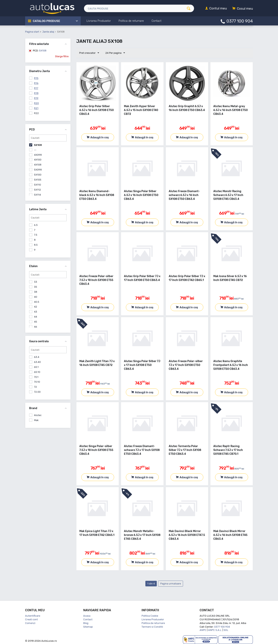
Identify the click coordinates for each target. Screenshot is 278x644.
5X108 (40, 51)
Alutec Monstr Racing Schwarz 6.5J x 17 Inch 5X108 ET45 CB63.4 (228, 195)
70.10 (37, 382)
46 (36, 327)
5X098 (38, 170)
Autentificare (33, 616)
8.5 (36, 245)
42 (36, 307)
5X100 (38, 175)
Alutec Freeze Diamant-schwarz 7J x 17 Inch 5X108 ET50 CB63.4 (142, 450)
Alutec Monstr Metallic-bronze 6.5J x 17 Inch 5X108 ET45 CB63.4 (142, 535)
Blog (86, 623)
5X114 (37, 195)
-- (35, 150)
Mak (36, 420)
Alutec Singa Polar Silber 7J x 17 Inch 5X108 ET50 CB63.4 (142, 365)
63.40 (37, 362)
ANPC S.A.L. (215, 630)
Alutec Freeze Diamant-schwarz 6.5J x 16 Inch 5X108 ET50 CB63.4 (184, 195)
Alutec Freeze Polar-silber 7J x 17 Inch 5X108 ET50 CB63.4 (186, 365)
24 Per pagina (115, 53)
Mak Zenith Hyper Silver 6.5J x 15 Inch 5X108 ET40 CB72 (141, 110)
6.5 (36, 225)
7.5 (36, 235)
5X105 (38, 180)
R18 (36, 93)
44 (36, 317)
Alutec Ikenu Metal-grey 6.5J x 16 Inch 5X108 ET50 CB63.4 (231, 110)
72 (35, 387)
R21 (36, 108)
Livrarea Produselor (153, 619)
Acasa (87, 616)
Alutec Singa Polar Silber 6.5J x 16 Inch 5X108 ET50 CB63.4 (141, 195)
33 (36, 282)
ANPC (203, 630)
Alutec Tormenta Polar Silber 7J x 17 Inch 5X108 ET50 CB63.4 (185, 450)
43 (36, 312)
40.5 (37, 302)
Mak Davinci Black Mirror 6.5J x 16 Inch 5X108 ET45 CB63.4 (230, 535)
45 (36, 322)
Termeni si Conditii (152, 627)
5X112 (37, 190)
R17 (36, 88)
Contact (88, 619)
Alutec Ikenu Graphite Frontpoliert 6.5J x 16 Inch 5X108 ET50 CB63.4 (231, 365)
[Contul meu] (216, 9)
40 (36, 297)
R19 (36, 98)
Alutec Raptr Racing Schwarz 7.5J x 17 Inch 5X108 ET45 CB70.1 (228, 450)
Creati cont (31, 619)
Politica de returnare (153, 623)
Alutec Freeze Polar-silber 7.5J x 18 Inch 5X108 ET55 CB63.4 (96, 280)
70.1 (36, 377)
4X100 (38, 160)
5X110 (37, 185)
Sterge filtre (62, 56)
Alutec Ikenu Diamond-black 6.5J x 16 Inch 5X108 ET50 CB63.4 (97, 195)
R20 (36, 103)
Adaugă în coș (100, 137)
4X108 (38, 165)
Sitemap (88, 627)
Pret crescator (89, 53)
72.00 (37, 392)
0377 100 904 (240, 21)
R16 (36, 83)
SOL (226, 630)
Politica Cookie (150, 616)
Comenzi (30, 623)
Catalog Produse (46, 21)
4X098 (38, 155)
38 (36, 292)
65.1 (36, 367)
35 (36, 287)
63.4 (37, 357)
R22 (36, 113)
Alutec (38, 415)
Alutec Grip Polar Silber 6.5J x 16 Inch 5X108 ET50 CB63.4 (97, 110)
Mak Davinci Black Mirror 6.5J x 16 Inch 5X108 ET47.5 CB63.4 (187, 535)
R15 (36, 78)
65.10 (37, 372)
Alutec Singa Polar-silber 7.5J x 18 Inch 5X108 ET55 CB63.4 (96, 450)
